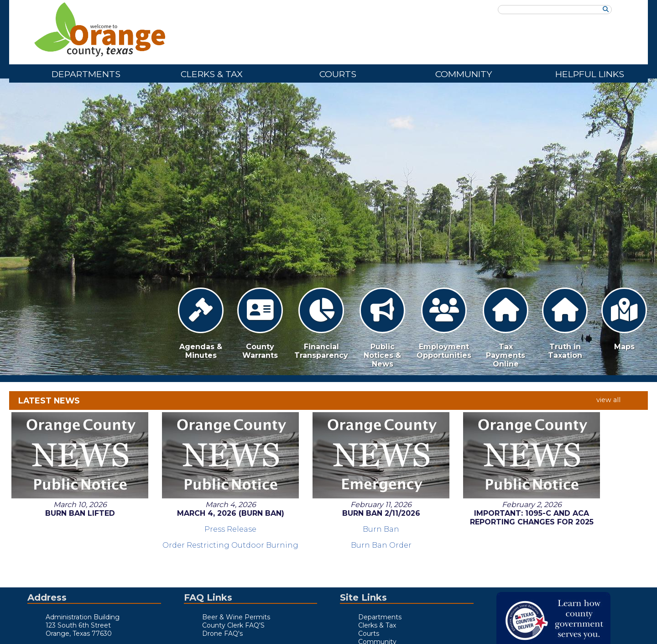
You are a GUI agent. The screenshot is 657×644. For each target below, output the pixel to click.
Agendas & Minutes (201, 324)
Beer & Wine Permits (236, 617)
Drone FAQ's (222, 634)
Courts (338, 74)
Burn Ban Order (329, 466)
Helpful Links (590, 74)
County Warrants (260, 324)
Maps (624, 319)
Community (464, 74)
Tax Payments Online (506, 328)
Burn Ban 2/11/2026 (329, 434)
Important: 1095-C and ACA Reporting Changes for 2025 (458, 442)
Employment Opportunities (444, 324)
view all (608, 400)
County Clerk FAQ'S (233, 625)
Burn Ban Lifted (70, 434)
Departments (86, 74)
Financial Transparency (321, 324)
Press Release (199, 450)
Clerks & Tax (212, 74)
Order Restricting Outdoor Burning (199, 470)
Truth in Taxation (565, 324)
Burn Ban (328, 450)
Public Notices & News (382, 328)
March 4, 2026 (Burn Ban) (199, 434)
